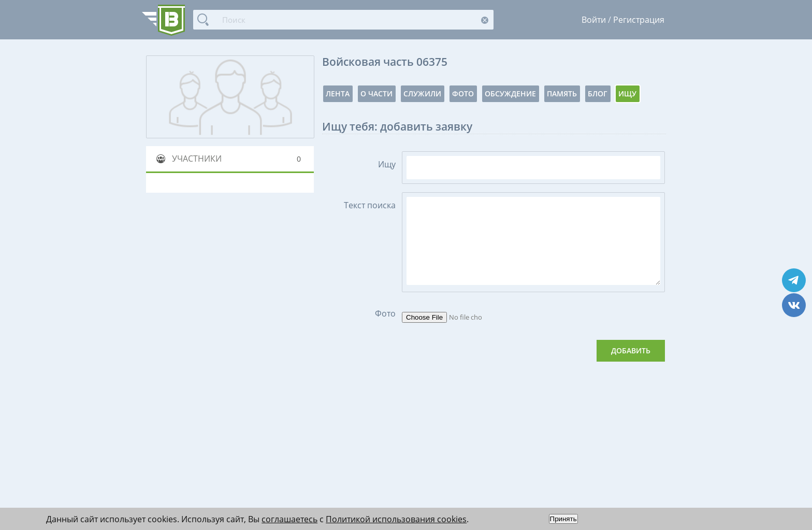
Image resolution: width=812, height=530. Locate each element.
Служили (422, 94)
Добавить (631, 350)
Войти (594, 20)
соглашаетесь (289, 519)
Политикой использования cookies (396, 519)
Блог (598, 94)
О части (376, 94)
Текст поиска (370, 205)
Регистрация (639, 20)
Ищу (627, 94)
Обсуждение (510, 94)
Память (562, 94)
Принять (563, 519)
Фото (463, 94)
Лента (338, 94)
